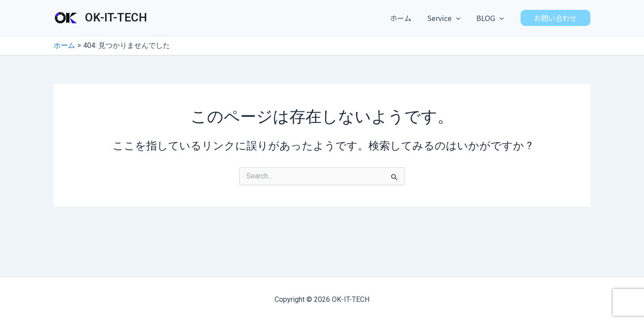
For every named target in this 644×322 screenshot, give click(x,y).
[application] (458, 18)
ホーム (404, 18)
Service (446, 18)
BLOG (491, 18)
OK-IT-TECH (116, 17)
